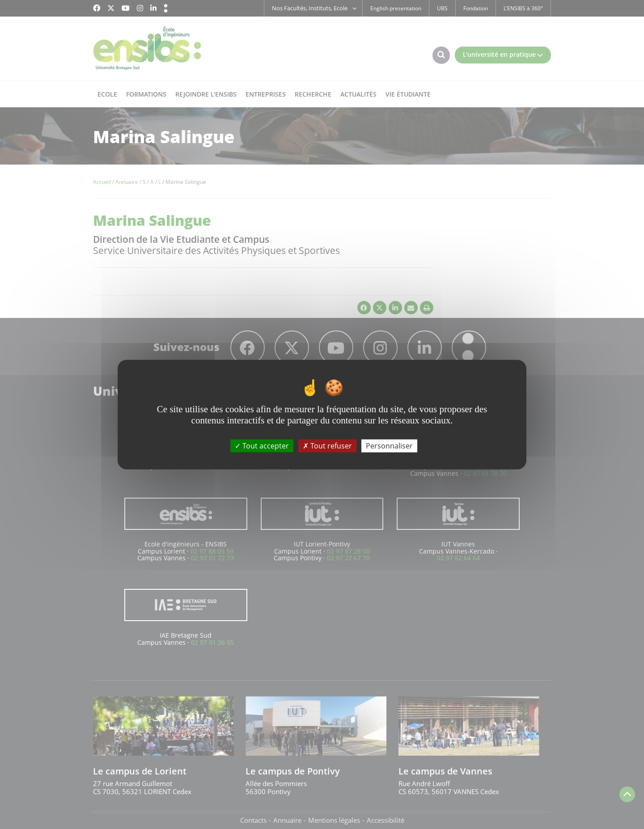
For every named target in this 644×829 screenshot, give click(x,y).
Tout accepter (262, 445)
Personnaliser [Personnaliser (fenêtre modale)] (389, 445)
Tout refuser (327, 445)
